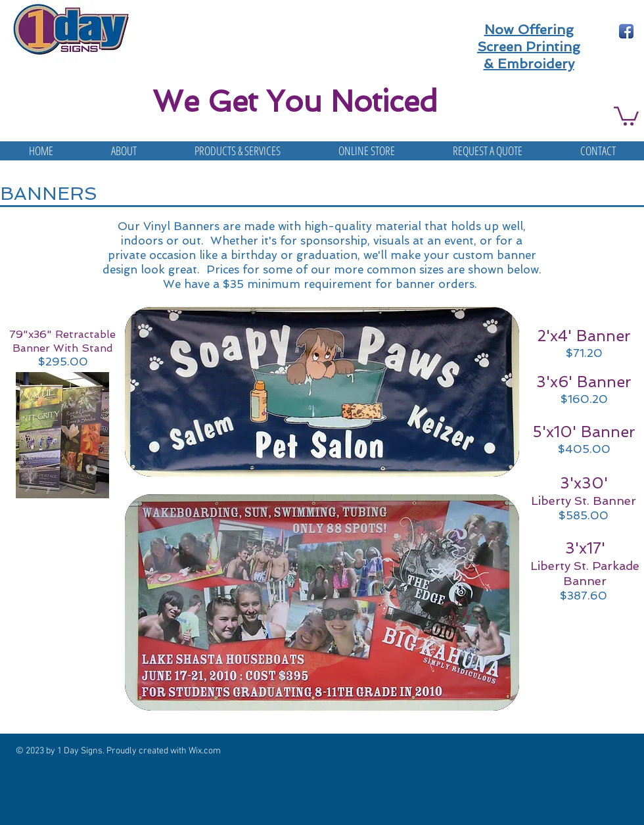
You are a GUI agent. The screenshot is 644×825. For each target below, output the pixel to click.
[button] (626, 115)
